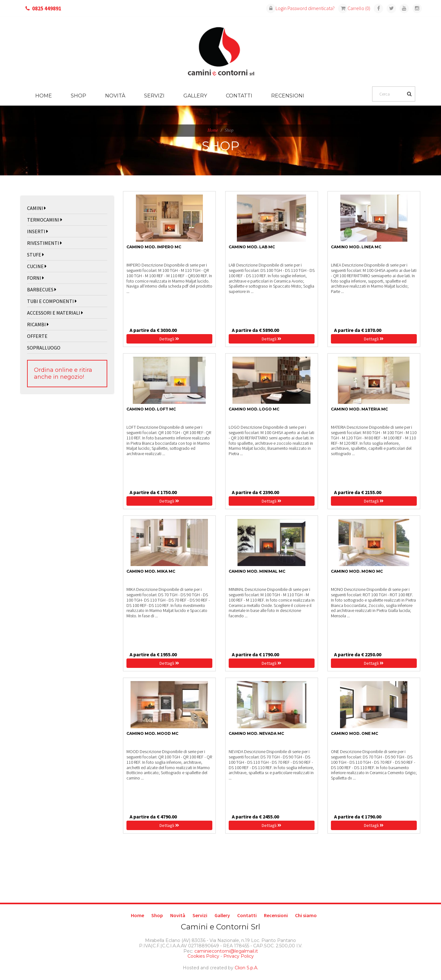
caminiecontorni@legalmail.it (226, 951)
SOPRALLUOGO (44, 348)
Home (44, 96)
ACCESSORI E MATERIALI (55, 313)
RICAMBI (38, 324)
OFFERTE (37, 336)
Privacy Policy (239, 956)
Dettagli (169, 339)
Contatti (239, 96)
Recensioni (288, 96)
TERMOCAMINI (45, 220)
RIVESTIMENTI (45, 243)
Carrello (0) (354, 8)
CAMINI (36, 208)
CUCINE (37, 266)
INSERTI (38, 231)
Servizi (154, 96)
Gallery (195, 96)
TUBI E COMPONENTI (52, 301)
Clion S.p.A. (246, 968)
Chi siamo (306, 915)
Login (276, 8)
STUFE (36, 255)
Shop (78, 96)
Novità (115, 96)
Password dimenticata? (311, 8)
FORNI (36, 278)
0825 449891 (47, 8)
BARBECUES (42, 289)
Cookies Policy (203, 956)
